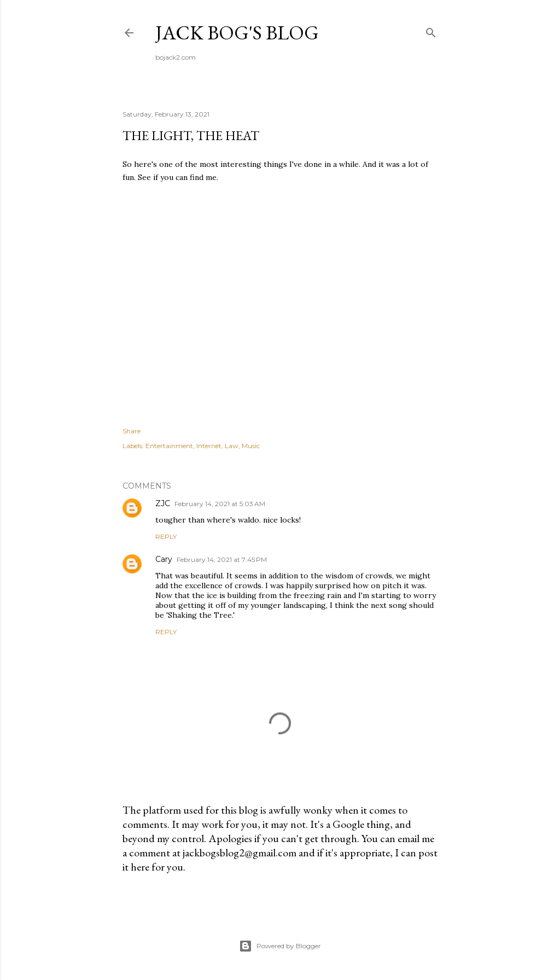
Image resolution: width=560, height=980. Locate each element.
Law (232, 446)
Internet (209, 446)
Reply (166, 537)
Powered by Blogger (280, 946)
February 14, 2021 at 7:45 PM (222, 559)
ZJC (163, 503)
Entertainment (169, 446)
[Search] (431, 30)
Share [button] (132, 431)
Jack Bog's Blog (237, 33)
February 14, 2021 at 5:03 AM (220, 504)
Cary (164, 559)
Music (251, 446)
